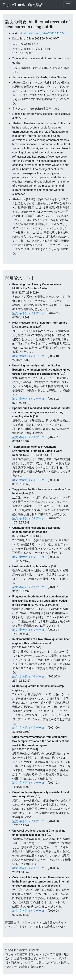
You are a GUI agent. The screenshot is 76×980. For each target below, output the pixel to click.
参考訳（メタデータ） (33, 313)
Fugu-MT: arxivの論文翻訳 (23, 5)
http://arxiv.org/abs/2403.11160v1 (45, 33)
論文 (15, 313)
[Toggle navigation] (68, 5)
